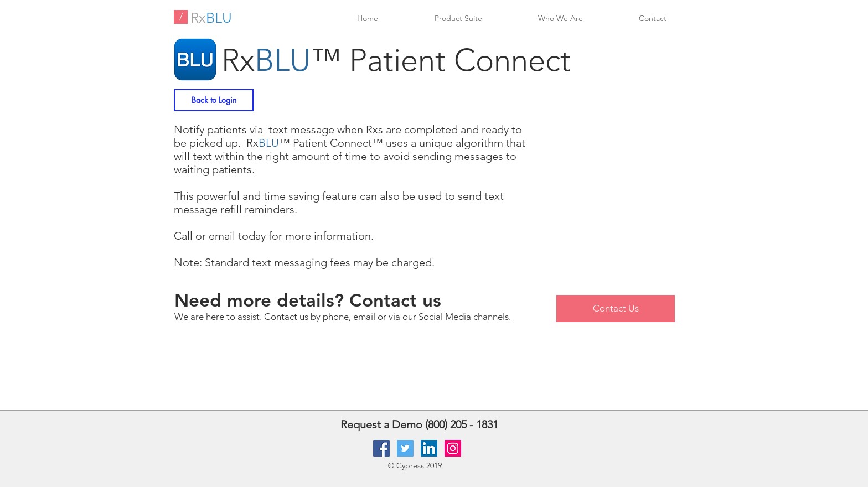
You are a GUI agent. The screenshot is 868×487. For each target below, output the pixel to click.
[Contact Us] (616, 309)
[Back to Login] (214, 100)
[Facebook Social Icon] (381, 448)
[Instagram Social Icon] (453, 448)
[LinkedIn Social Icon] (429, 448)
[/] (181, 17)
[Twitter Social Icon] (405, 448)
